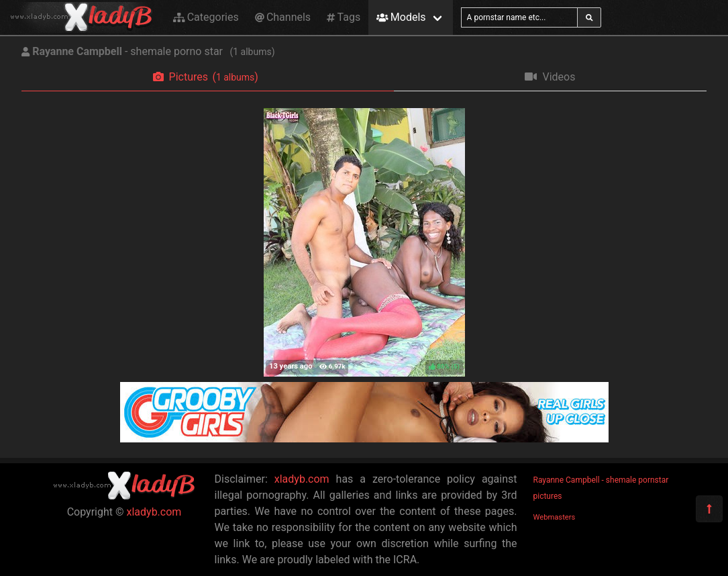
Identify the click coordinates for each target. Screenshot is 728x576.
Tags (344, 17)
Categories (206, 17)
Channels (283, 17)
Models (401, 17)
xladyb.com (154, 512)
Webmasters (555, 517)
